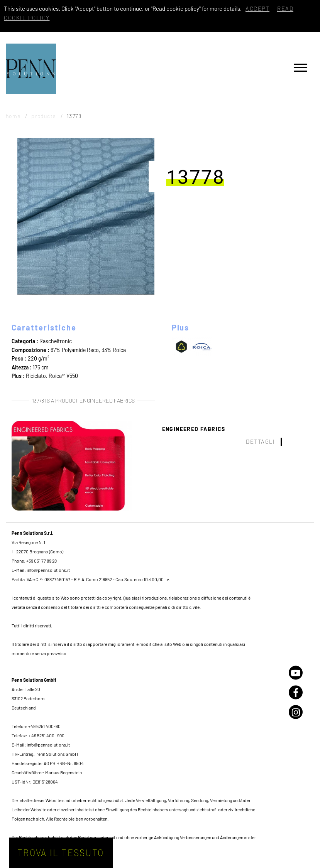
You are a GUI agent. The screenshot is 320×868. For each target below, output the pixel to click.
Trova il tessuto (61, 853)
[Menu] (301, 69)
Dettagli (260, 442)
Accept (257, 8)
